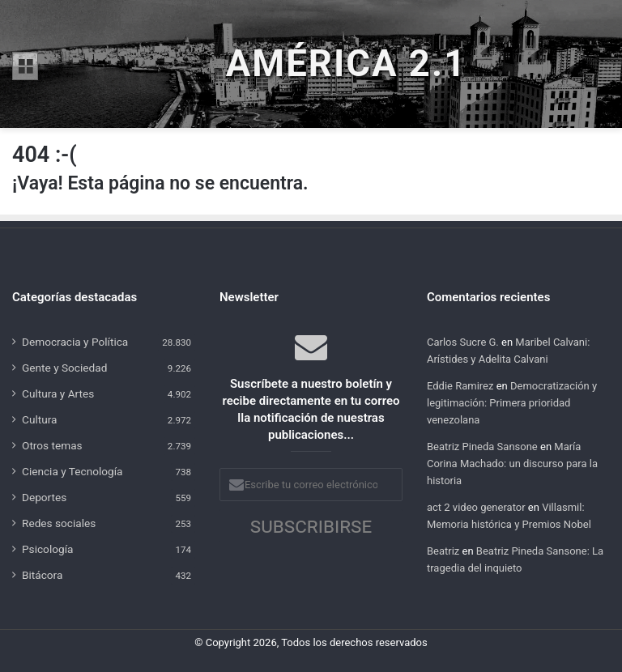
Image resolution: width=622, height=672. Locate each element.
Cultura (39, 419)
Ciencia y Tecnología (72, 471)
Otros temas (52, 445)
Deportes (44, 497)
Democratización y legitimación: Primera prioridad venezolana (512, 403)
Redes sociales (59, 523)
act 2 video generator (476, 507)
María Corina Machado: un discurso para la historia (512, 464)
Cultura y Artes (58, 393)
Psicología (47, 549)
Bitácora (42, 575)
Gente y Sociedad (64, 368)
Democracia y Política (75, 342)
